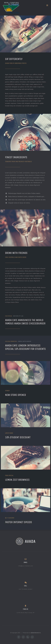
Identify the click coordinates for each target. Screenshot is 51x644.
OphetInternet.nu (36, 633)
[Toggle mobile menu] (47, 5)
